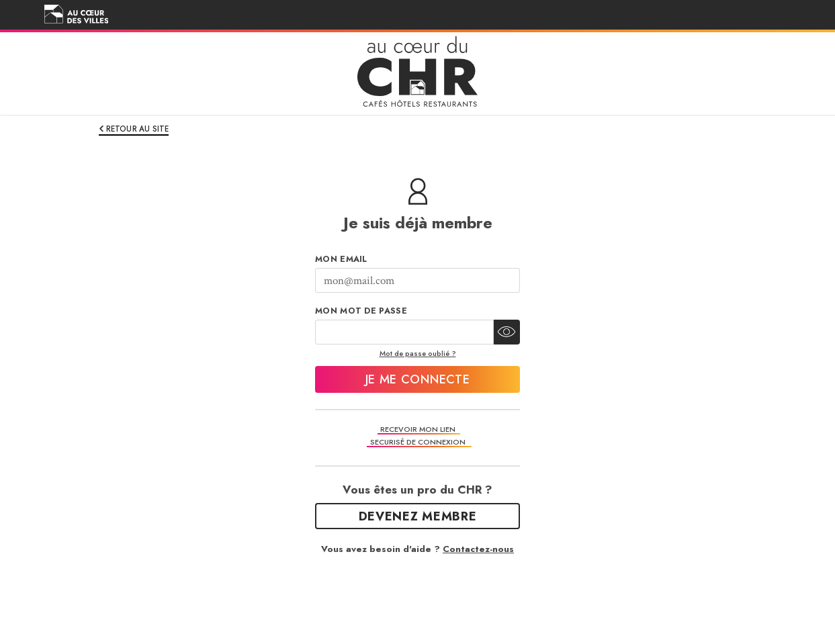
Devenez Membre (418, 516)
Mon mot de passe (361, 311)
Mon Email (341, 259)
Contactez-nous (478, 549)
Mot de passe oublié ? (418, 353)
